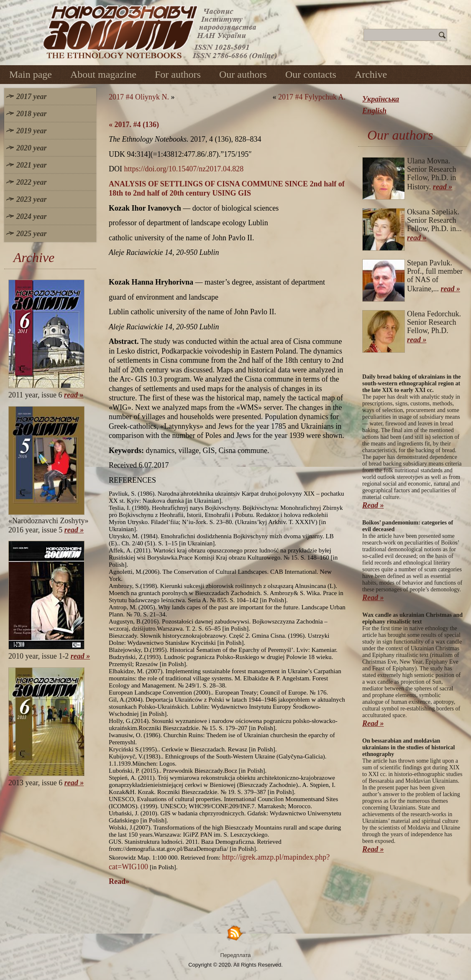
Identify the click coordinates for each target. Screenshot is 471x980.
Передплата (236, 955)
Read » (373, 505)
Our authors (243, 74)
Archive (371, 74)
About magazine (103, 74)
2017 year (31, 97)
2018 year (31, 114)
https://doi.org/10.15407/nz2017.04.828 (184, 169)
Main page (31, 74)
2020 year (31, 148)
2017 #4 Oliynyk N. (139, 97)
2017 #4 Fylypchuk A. (312, 97)
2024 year (31, 216)
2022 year (31, 182)
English (374, 111)
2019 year (31, 131)
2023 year (31, 199)
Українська (381, 99)
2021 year (31, 165)
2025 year (31, 234)
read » (74, 395)
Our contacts (311, 74)
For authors (178, 74)
